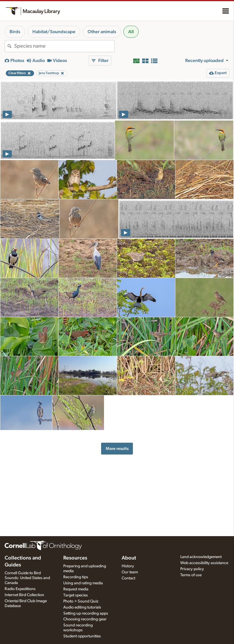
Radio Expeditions (20, 589)
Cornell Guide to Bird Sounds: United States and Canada (27, 578)
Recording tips (76, 577)
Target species (76, 595)
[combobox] (64, 46)
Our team (130, 572)
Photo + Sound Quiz (81, 601)
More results (117, 449)
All (131, 32)
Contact (128, 578)
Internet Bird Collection (24, 595)
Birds (15, 32)
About (129, 558)
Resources (75, 558)
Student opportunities (82, 636)
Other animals (102, 32)
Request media (76, 589)
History (128, 566)
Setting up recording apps (86, 613)
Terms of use (191, 575)
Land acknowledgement (201, 557)
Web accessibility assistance (204, 563)
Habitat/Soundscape (54, 32)
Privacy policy (192, 569)
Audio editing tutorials (82, 607)
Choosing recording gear (85, 619)
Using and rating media (83, 583)
